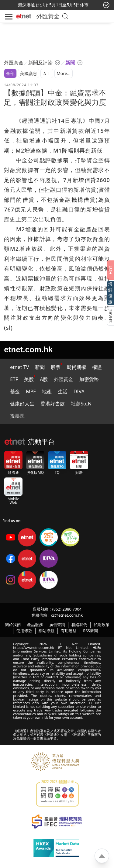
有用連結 (69, 631)
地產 (47, 391)
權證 (97, 367)
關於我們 (13, 625)
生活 (63, 391)
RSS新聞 (90, 631)
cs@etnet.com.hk (67, 615)
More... (64, 73)
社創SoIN (81, 404)
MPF (31, 391)
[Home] (24, 16)
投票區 (17, 416)
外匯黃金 (48, 16)
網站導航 (47, 631)
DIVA (79, 391)
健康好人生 (22, 404)
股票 (56, 367)
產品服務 (35, 625)
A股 (44, 379)
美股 (29, 379)
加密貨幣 (89, 379)
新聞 (40, 367)
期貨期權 (76, 367)
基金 (15, 391)
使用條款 (24, 631)
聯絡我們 (79, 625)
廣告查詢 (57, 625)
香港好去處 (53, 404)
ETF (14, 379)
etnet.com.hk (28, 350)
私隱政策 (102, 625)
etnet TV (19, 367)
